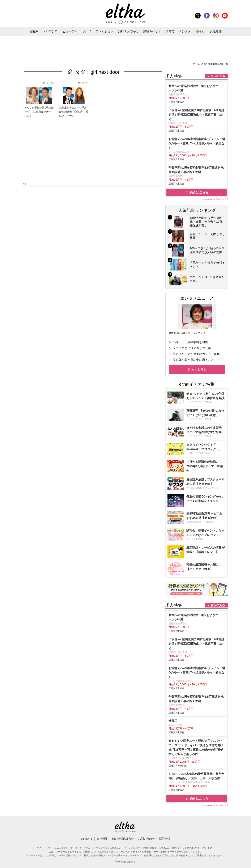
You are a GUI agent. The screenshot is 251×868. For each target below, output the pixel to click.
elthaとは (87, 839)
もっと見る (199, 369)
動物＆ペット (152, 31)
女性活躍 (216, 31)
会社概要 (102, 839)
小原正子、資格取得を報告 (190, 342)
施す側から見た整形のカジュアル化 (196, 354)
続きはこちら (199, 192)
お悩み (34, 31)
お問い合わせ (146, 839)
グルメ (87, 31)
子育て (170, 31)
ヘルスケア (50, 31)
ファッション (105, 31)
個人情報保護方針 (123, 839)
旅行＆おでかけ (128, 31)
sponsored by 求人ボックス (216, 199)
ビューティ (70, 31)
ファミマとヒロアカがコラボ (192, 348)
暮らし (200, 31)
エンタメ (185, 31)
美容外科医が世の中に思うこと (193, 360)
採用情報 (165, 839)
